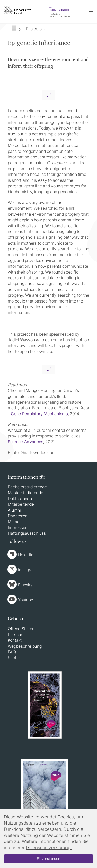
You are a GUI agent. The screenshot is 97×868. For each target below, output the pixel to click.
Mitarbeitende (21, 504)
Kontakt (15, 640)
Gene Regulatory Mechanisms (39, 414)
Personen (17, 635)
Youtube (26, 600)
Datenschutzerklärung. (49, 848)
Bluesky (25, 585)
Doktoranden (20, 499)
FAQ (12, 652)
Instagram (27, 570)
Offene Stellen (21, 629)
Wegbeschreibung (25, 646)
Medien (15, 522)
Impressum (18, 527)
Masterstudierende (25, 493)
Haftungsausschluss (27, 533)
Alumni (14, 510)
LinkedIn (26, 555)
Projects (34, 29)
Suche (14, 658)
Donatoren (18, 516)
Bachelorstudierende (27, 487)
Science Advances (25, 442)
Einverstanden (48, 859)
